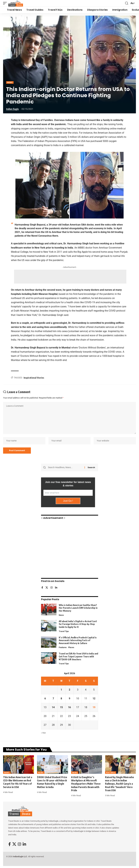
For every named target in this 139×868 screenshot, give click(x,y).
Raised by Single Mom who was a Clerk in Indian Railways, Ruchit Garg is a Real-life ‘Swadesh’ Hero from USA (119, 784)
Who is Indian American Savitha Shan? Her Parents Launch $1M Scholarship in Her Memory (78, 608)
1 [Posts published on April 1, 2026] (61, 690)
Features (63, 648)
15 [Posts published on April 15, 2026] (61, 708)
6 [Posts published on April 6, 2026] (45, 699)
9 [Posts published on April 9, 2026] (69, 699)
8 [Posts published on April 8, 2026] (61, 699)
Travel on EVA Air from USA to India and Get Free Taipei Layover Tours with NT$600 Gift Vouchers (78, 657)
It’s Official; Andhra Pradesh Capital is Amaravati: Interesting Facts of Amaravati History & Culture (78, 641)
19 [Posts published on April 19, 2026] (94, 708)
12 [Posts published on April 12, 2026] (94, 699)
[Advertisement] (70, 277)
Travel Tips (64, 632)
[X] (47, 588)
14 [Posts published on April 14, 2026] (53, 708)
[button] (6, 3)
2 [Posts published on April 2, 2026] (69, 690)
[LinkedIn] (56, 588)
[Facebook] (42, 588)
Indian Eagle (12, 109)
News (10, 82)
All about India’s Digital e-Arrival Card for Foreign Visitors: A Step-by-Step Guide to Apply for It (78, 624)
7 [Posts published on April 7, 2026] (53, 699)
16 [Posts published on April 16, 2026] (69, 708)
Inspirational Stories (34, 378)
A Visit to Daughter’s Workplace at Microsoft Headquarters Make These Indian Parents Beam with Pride (86, 784)
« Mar (43, 733)
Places (71, 648)
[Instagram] (52, 588)
